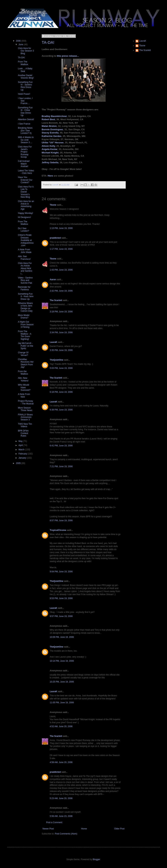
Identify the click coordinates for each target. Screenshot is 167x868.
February (23, 454)
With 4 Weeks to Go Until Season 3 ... (26, 140)
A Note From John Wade (25, 251)
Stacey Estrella (50, 133)
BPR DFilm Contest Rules (23, 433)
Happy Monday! (25, 213)
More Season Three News (25, 409)
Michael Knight (50, 153)
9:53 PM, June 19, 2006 (61, 598)
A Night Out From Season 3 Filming (26, 324)
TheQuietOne (56, 360)
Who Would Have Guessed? (24, 387)
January (23, 458)
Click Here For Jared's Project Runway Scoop (25, 152)
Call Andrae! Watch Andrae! (24, 164)
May (21, 441)
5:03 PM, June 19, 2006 (61, 368)
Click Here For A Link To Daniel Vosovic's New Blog (26, 192)
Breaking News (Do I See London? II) (25, 131)
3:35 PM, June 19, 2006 (61, 350)
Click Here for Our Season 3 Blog (26, 51)
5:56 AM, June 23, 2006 (61, 816)
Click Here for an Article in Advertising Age (26, 205)
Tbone (53, 205)
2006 (19, 41)
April (21, 445)
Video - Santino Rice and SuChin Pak (25, 280)
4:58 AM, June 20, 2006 (61, 762)
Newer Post (48, 829)
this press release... (68, 56)
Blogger (96, 859)
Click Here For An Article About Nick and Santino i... (25, 268)
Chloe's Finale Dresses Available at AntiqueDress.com (26, 240)
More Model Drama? (24, 316)
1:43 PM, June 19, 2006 (61, 270)
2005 (19, 463)
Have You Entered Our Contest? (25, 180)
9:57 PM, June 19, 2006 (61, 616)
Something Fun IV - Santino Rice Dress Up (25, 86)
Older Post (119, 829)
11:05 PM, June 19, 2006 (62, 703)
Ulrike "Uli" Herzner (53, 143)
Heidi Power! (24, 94)
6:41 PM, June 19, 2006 (61, 446)
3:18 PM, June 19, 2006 (61, 312)
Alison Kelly (48, 146)
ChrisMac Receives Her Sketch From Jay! (26, 363)
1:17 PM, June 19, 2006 (61, 249)
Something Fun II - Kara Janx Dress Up (26, 296)
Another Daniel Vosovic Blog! (26, 77)
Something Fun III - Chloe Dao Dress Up (25, 112)
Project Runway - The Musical (26, 402)
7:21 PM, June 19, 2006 (61, 466)
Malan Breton (49, 126)
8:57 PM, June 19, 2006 (61, 520)
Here (50, 176)
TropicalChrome (58, 530)
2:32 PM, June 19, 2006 (61, 291)
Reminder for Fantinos (24, 288)
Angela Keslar (49, 149)
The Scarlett (56, 300)
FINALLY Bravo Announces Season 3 (25, 417)
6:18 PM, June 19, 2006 (61, 392)
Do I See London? (24, 230)
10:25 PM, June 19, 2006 (62, 682)
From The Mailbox (23, 63)
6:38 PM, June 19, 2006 (61, 410)
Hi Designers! (24, 217)
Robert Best (48, 119)
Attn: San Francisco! (24, 258)
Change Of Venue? (23, 354)
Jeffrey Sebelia (50, 162)
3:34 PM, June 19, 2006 (61, 332)
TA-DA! (48, 42)
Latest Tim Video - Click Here (26, 172)
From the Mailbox (23, 373)
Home (84, 829)
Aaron (53, 280)
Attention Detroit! (26, 119)
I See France (24, 124)
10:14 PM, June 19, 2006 (62, 661)
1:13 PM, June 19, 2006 (61, 228)
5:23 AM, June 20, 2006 (61, 798)
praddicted (55, 238)
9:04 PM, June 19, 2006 (61, 572)
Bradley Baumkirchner (54, 116)
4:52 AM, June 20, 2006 (61, 726)
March (22, 450)
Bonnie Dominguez (52, 129)
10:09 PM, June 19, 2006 (62, 637)
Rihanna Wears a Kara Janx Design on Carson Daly (25, 307)
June (21, 44)
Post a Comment (54, 822)
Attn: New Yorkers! (23, 379)
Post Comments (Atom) (66, 834)
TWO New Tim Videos (25, 425)
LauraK (53, 342)
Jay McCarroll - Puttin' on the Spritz (26, 346)
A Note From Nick (24, 395)
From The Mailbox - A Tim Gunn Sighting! (25, 335)
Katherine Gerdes (52, 136)
